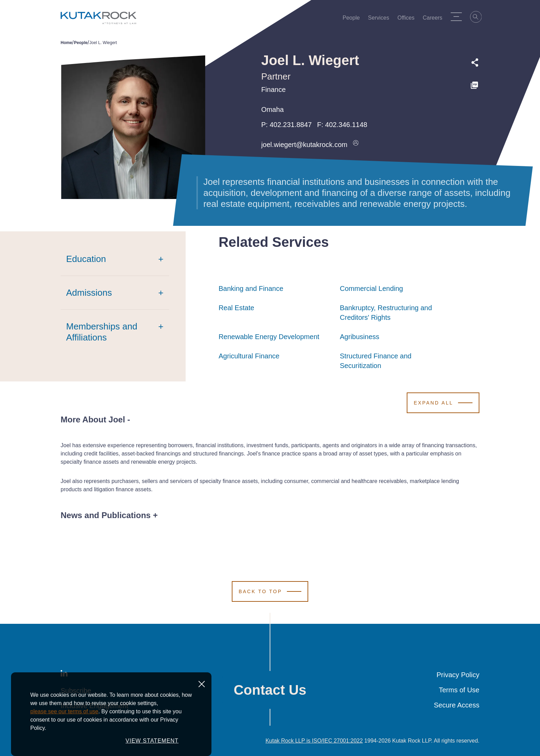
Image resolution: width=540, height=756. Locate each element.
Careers (435, 19)
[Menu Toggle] (459, 17)
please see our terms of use (64, 733)
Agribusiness (360, 337)
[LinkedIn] (64, 675)
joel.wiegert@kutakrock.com (304, 145)
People (354, 19)
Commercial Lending (371, 288)
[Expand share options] (475, 63)
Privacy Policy (458, 675)
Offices (408, 19)
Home (66, 43)
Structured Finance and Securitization (397, 361)
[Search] (479, 18)
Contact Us (270, 690)
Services (381, 19)
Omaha (272, 109)
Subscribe (76, 691)
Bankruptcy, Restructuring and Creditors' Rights (397, 313)
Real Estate (236, 308)
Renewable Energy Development (269, 337)
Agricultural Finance (249, 356)
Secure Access (457, 705)
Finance (273, 90)
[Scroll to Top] (270, 591)
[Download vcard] (356, 145)
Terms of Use (459, 690)
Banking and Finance (251, 288)
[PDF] (475, 85)
